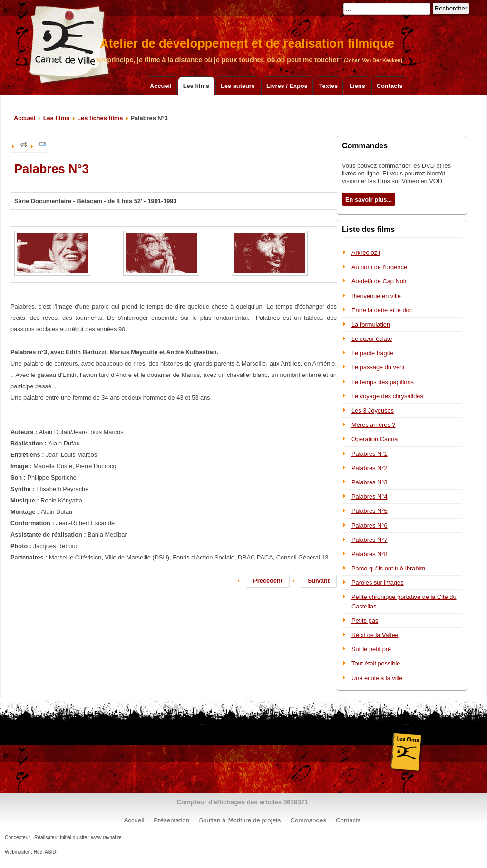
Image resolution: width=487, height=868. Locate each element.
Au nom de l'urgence (379, 267)
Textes (329, 86)
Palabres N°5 (370, 511)
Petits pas (365, 621)
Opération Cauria (375, 439)
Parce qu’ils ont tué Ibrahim (388, 568)
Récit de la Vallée (375, 635)
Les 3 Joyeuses (373, 410)
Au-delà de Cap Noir (379, 281)
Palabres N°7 (370, 540)
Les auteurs (238, 86)
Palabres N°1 (370, 454)
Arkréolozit (366, 253)
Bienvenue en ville (376, 296)
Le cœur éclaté (372, 339)
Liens (357, 86)
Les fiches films (100, 118)
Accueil (161, 86)
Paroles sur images (378, 583)
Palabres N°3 (370, 482)
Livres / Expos (287, 86)
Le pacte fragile (372, 353)
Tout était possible (376, 663)
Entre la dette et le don (382, 310)
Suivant (319, 581)
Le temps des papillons (383, 382)
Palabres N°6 (370, 526)
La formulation (371, 324)
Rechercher (451, 8)
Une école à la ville (377, 678)
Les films (196, 86)
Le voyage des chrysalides (387, 396)
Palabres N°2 (370, 468)
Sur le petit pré (371, 649)
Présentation (171, 820)
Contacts (390, 86)
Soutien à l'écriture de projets (240, 820)
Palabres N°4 (370, 497)
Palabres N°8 (370, 554)
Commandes (308, 820)
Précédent (268, 581)
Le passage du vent (378, 367)
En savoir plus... (369, 199)
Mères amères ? (373, 425)
